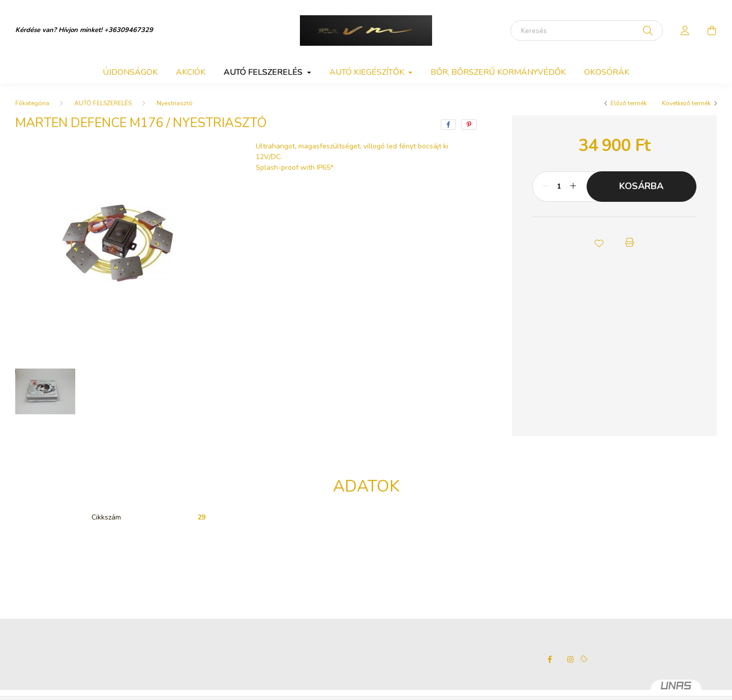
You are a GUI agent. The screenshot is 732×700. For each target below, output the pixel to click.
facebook (550, 659)
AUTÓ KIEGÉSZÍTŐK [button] (368, 72)
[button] (599, 242)
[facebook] (448, 125)
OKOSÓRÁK (607, 72)
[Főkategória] (32, 103)
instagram (570, 659)
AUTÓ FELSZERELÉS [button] (264, 72)
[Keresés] (587, 31)
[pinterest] (469, 125)
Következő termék (686, 103)
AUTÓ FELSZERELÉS (103, 103)
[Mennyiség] (559, 187)
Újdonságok (130, 72)
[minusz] (545, 187)
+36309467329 (129, 30)
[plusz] (573, 187)
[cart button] (712, 31)
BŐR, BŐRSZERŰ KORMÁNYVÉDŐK (498, 72)
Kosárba (641, 186)
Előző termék (629, 103)
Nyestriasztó (175, 103)
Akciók (191, 72)
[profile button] (685, 31)
